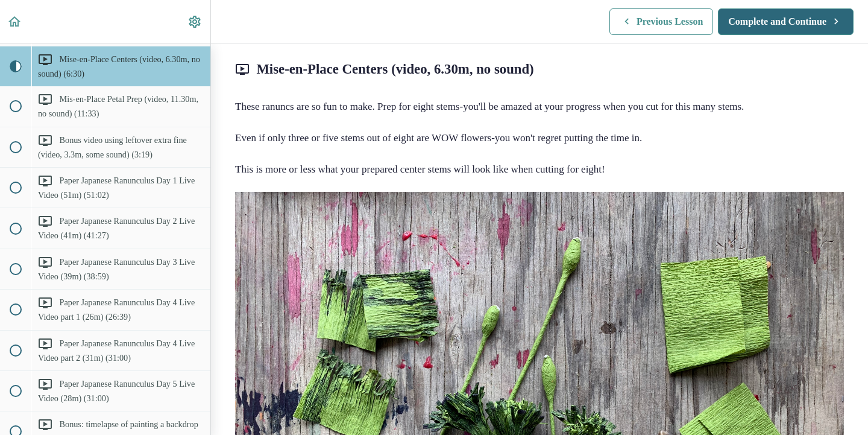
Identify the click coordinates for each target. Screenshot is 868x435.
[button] (15, 21)
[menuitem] (195, 21)
